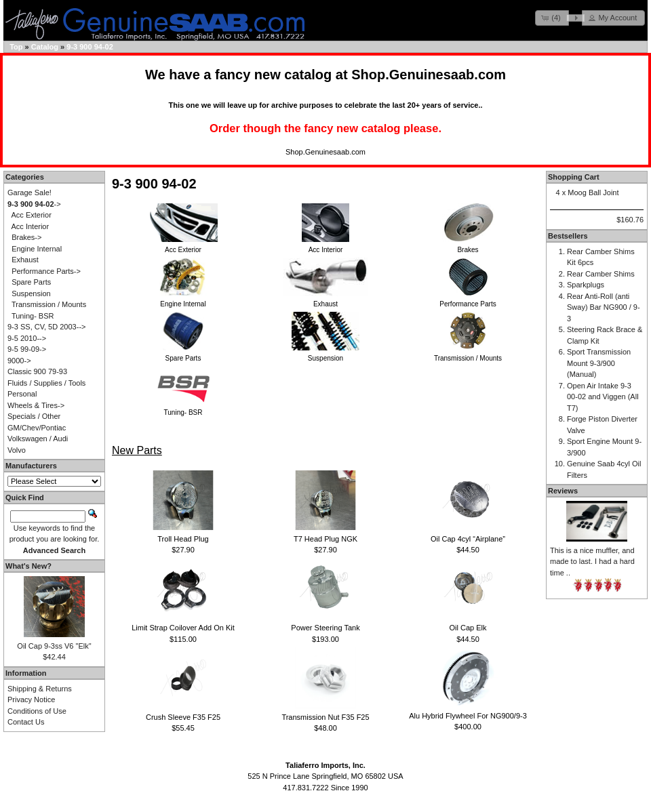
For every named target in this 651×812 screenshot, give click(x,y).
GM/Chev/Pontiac (37, 428)
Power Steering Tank (325, 628)
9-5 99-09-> (27, 349)
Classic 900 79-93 (37, 371)
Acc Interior (31, 226)
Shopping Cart (574, 177)
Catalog (45, 47)
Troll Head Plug (183, 539)
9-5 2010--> (27, 338)
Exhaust (25, 260)
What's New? (28, 566)
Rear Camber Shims (601, 274)
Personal (22, 394)
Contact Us (26, 722)
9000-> (19, 361)
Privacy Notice (31, 699)
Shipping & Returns (40, 689)
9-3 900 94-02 (90, 47)
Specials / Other (34, 416)
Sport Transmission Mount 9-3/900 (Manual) (599, 363)
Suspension (31, 293)
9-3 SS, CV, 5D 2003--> (46, 327)
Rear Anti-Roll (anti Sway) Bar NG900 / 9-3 (604, 307)
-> (34, 204)
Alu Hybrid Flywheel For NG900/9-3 (468, 716)
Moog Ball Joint (593, 192)
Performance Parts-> (46, 271)
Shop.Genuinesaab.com (429, 75)
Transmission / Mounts (49, 304)
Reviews (563, 491)
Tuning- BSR (33, 316)
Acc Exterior (32, 215)
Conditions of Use (37, 711)
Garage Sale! (29, 192)
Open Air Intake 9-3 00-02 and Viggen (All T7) (603, 397)
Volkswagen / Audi (38, 439)
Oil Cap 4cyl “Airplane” (468, 539)
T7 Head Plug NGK (325, 539)
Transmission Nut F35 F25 (325, 717)
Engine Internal (37, 249)
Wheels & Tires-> (36, 405)
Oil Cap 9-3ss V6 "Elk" (54, 646)
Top (16, 47)
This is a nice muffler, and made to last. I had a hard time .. (592, 562)
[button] (552, 18)
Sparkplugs (586, 285)
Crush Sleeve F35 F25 (183, 717)
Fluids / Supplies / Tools (46, 383)
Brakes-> (26, 237)
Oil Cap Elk (468, 628)
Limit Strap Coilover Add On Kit (183, 628)
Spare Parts (31, 282)
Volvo (17, 450)
